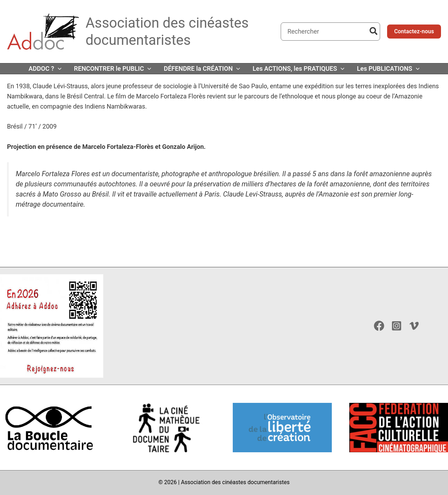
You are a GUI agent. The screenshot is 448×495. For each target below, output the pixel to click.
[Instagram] (397, 326)
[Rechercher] (374, 32)
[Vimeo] (414, 326)
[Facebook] (379, 326)
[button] (414, 32)
